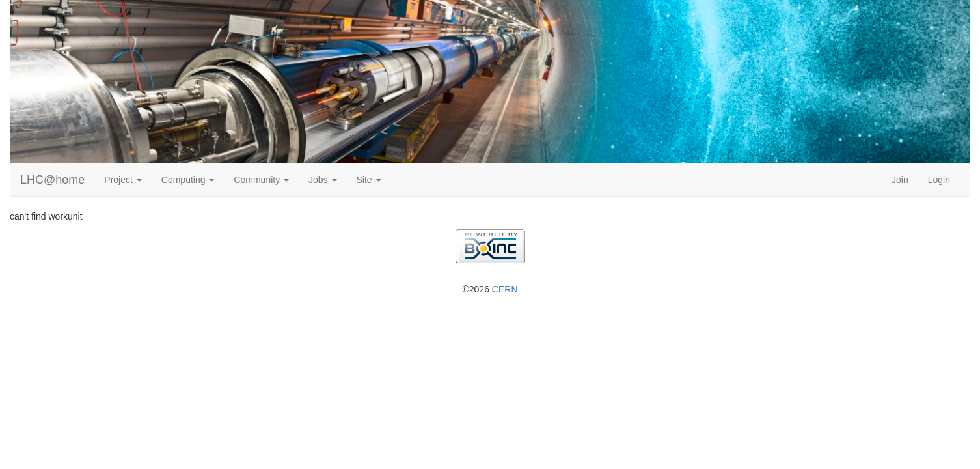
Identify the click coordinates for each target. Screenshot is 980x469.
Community (261, 180)
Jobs (322, 180)
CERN (505, 289)
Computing (188, 180)
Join (900, 180)
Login (939, 180)
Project (123, 180)
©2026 (490, 289)
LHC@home (52, 180)
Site (369, 180)
